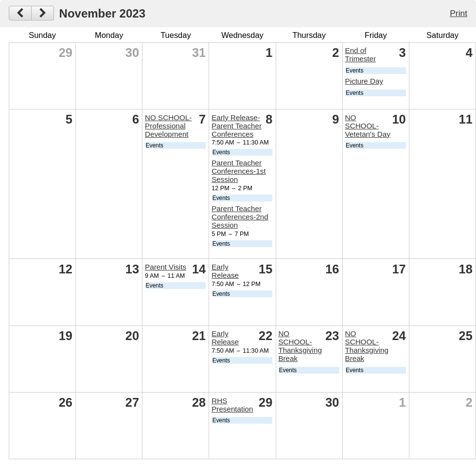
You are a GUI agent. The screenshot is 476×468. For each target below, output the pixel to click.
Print (458, 13)
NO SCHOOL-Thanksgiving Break (300, 346)
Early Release (225, 271)
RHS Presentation (232, 405)
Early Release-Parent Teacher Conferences (237, 126)
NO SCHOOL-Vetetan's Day (368, 126)
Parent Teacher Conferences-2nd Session (240, 217)
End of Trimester (361, 54)
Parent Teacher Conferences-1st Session (238, 171)
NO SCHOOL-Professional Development (168, 126)
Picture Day (364, 81)
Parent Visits (166, 267)
